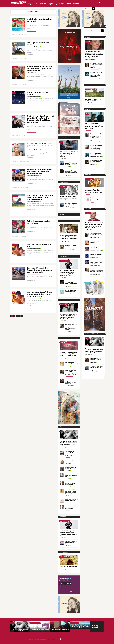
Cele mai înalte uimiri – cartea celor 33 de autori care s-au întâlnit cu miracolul (71, 483)
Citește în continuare (32, 31)
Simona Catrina (94, 257)
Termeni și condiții (50, 639)
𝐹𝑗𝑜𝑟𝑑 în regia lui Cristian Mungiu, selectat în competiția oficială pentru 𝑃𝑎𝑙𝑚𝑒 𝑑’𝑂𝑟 (71, 163)
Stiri (14, 93)
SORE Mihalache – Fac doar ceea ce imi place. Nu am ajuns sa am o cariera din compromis (40, 146)
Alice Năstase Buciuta (32, 23)
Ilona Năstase (89, 130)
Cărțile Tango (76, 3)
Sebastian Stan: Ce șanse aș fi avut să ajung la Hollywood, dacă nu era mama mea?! (96, 147)
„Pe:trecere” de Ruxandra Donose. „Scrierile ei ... (21, 630)
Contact (83, 3)
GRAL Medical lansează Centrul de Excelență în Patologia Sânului (71, 543)
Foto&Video (62, 4)
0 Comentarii (25, 35)
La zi (56, 4)
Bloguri (69, 4)
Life (13, 117)
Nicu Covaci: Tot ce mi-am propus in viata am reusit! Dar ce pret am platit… (96, 262)
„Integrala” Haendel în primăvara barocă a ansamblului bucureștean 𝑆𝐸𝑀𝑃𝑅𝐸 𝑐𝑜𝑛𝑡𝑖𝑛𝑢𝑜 (71, 364)
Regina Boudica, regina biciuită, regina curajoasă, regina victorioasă (71, 205)
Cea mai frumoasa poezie (91, 89)
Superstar (15, 196)
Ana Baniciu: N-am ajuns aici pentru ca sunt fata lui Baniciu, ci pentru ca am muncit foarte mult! (39, 69)
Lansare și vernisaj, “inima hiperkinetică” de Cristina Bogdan (96, 360)
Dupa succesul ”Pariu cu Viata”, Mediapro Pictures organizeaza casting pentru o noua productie (40, 270)
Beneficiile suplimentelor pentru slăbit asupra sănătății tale (96, 199)
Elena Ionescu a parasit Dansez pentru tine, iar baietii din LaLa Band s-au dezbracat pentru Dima (39, 172)
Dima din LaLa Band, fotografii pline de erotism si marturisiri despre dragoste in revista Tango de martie (40, 294)
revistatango (63, 158)
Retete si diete (89, 179)
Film (61, 142)
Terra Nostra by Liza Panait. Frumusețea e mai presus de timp (70, 247)
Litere (37, 4)
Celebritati (31, 4)
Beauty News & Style (64, 261)
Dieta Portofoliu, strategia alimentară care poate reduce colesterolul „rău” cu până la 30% (93, 191)
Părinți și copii (63, 304)
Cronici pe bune (75, 623)
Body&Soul (50, 4)
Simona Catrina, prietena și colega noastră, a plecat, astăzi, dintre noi (97, 235)
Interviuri (15, 20)
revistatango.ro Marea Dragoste (34, 47)
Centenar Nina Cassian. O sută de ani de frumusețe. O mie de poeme (71, 475)
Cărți (61, 431)
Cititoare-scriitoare (64, 557)
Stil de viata (43, 4)
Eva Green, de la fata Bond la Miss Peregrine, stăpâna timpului (96, 162)
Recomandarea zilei (35, 623)
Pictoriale (15, 245)
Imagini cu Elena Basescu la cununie (60, 629)
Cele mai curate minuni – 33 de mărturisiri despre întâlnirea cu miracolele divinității (71, 507)
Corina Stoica (88, 229)
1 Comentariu (25, 84)
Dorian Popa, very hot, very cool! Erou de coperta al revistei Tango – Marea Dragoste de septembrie (40, 197)
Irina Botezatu (94, 164)
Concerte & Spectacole (65, 343)
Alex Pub (93, 202)
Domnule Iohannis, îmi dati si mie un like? (80, 627)
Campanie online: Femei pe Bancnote (40, 629)
